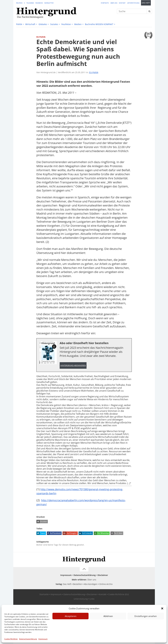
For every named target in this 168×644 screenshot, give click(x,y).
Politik (19, 24)
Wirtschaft (30, 24)
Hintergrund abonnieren (73, 366)
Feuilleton (66, 24)
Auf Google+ (70, 534)
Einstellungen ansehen (146, 616)
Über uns (114, 3)
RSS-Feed (19, 3)
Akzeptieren (71, 616)
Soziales (54, 24)
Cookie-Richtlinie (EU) (118, 595)
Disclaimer (103, 576)
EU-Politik (94, 72)
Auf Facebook (54, 534)
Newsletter (49, 3)
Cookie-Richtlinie (11, 639)
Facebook (39, 3)
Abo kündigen (91, 585)
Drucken (42, 522)
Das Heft (146, 3)
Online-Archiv (106, 585)
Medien (78, 24)
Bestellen (78, 585)
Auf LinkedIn (85, 534)
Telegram (30, 3)
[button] (162, 608)
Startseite (105, 3)
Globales (43, 24)
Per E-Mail (116, 534)
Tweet (41, 534)
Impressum (43, 639)
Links (92, 599)
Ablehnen (108, 616)
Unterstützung (133, 3)
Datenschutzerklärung (28, 639)
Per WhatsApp (101, 534)
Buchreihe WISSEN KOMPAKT (99, 24)
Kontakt (122, 3)
